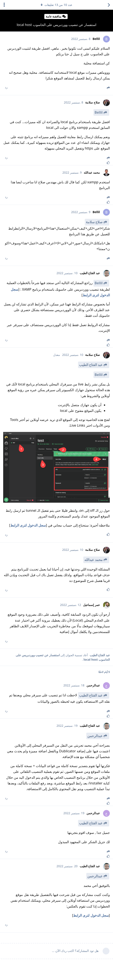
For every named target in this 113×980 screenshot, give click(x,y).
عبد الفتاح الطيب (91, 365)
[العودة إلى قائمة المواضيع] (109, 5)
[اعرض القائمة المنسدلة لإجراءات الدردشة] (4, 5)
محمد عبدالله (93, 560)
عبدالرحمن (95, 736)
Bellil (99, 112)
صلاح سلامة (94, 222)
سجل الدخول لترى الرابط (28, 525)
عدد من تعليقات (56, 5)
